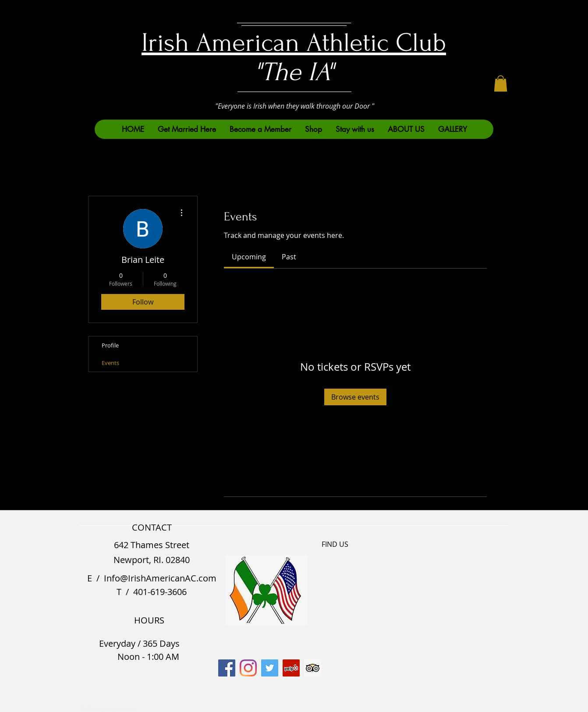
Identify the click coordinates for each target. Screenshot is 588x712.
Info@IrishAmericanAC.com (160, 578)
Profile (110, 345)
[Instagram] (248, 668)
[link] (249, 257)
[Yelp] (291, 668)
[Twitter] (270, 668)
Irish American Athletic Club (294, 43)
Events (110, 363)
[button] (501, 83)
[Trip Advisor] (313, 668)
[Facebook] (227, 668)
